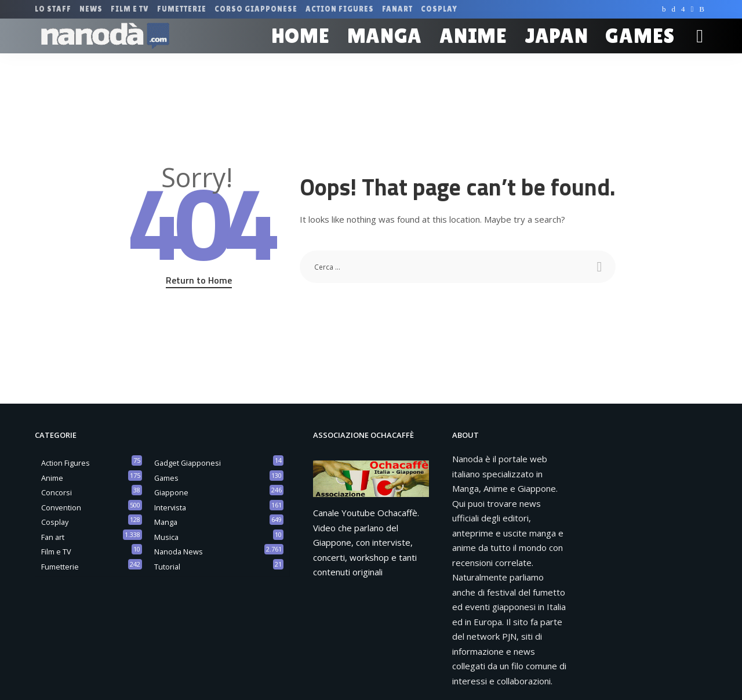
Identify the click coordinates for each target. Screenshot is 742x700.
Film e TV (56, 552)
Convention (61, 507)
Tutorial (167, 567)
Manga (166, 522)
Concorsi (57, 492)
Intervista (170, 507)
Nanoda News (179, 552)
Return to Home (199, 280)
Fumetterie (60, 567)
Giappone (171, 492)
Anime (52, 478)
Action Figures (66, 463)
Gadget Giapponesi (188, 463)
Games (166, 478)
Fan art (53, 537)
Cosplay (55, 522)
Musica (166, 537)
